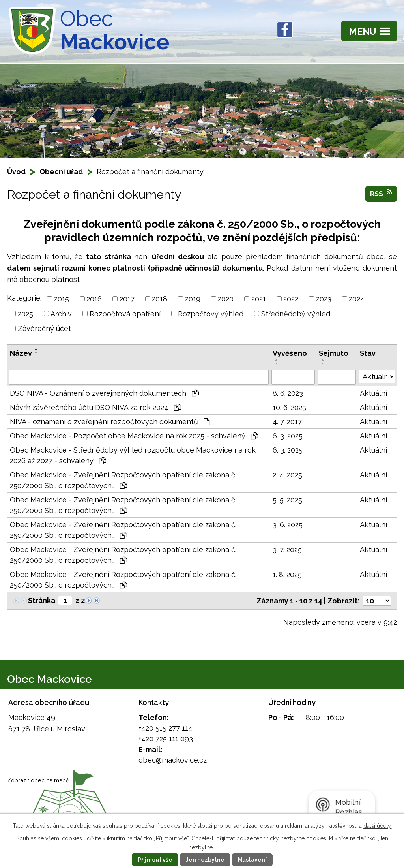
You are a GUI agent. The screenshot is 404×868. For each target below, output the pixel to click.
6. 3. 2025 (288, 436)
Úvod (16, 172)
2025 (25, 313)
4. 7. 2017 (287, 422)
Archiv (61, 313)
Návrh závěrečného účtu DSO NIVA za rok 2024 (95, 407)
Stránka (42, 600)
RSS (381, 193)
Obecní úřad (61, 172)
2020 (226, 299)
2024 (357, 299)
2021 (259, 299)
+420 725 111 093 (166, 739)
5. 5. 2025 (287, 500)
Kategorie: (24, 298)
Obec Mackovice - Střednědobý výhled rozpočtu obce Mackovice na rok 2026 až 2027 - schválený (133, 455)
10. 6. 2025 (289, 407)
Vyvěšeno (290, 353)
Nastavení (252, 860)
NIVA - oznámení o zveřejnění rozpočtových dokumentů (110, 422)
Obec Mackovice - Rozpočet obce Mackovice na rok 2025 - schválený (134, 436)
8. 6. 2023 (288, 393)
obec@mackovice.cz (173, 760)
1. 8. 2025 (287, 574)
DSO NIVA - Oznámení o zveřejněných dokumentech (104, 393)
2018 (160, 299)
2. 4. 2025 (287, 475)
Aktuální (373, 393)
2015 (62, 299)
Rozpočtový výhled (211, 313)
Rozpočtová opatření (125, 313)
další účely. (378, 826)
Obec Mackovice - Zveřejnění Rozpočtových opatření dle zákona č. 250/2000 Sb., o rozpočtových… (123, 480)
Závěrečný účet (44, 328)
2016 (94, 299)
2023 (324, 299)
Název (21, 353)
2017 (127, 299)
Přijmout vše (155, 860)
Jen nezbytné (205, 860)
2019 (193, 299)
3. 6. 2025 (288, 525)
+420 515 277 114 (166, 728)
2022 (291, 299)
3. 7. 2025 (287, 550)
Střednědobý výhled (296, 313)
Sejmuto (334, 353)
